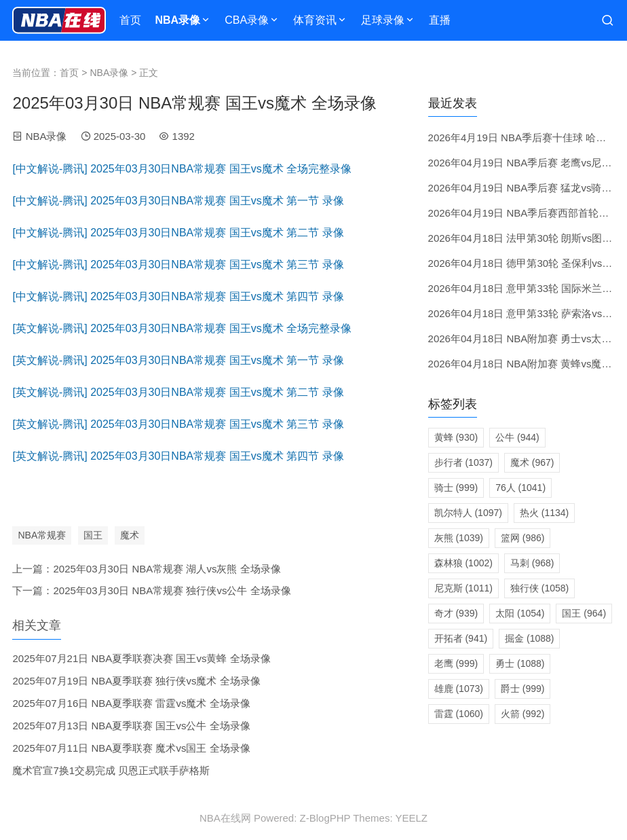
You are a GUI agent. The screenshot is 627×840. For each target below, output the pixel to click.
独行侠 (539, 588)
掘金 (529, 638)
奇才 (456, 613)
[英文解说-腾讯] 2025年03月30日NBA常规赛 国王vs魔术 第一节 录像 (178, 360)
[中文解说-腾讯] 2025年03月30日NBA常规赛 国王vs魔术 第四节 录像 (178, 296)
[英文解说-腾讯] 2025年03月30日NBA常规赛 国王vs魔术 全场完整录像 (182, 328)
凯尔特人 (468, 513)
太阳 (520, 613)
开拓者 (461, 638)
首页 (130, 20)
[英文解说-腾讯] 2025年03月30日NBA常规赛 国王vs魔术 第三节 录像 (178, 424)
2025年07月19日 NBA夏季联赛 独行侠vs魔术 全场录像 (136, 681)
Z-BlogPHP (325, 818)
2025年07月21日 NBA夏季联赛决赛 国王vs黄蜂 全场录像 (141, 658)
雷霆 (459, 714)
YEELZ (411, 818)
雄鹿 (459, 689)
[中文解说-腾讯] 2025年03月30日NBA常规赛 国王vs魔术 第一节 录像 (178, 201)
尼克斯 (463, 588)
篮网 (523, 538)
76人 (520, 488)
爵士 (523, 689)
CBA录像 (247, 20)
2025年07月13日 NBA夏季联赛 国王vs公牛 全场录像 (131, 726)
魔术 (130, 535)
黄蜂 (456, 437)
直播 (440, 20)
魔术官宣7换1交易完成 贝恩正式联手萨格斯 (111, 770)
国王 (93, 535)
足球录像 (383, 20)
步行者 (463, 462)
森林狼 (463, 563)
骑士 (456, 488)
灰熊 (459, 538)
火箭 (523, 714)
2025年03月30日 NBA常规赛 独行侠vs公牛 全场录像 (172, 590)
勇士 (520, 663)
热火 (544, 513)
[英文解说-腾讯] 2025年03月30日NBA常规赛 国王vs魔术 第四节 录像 (178, 456)
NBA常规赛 (42, 535)
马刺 (532, 563)
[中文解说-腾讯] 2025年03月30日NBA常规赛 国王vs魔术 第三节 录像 (178, 264)
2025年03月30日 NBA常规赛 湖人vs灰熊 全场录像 (167, 569)
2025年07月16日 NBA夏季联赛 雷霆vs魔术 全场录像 (131, 703)
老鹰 (456, 663)
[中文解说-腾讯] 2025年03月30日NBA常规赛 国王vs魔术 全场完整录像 (182, 169)
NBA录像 (177, 20)
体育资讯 (315, 20)
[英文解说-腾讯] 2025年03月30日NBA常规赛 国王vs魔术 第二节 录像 (178, 392)
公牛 (517, 437)
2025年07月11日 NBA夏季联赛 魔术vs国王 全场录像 (131, 748)
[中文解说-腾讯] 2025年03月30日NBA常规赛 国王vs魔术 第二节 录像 (178, 233)
